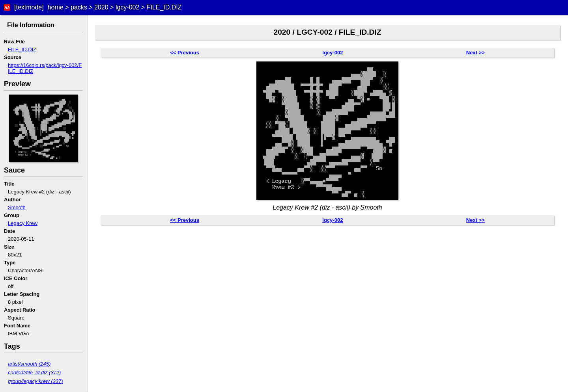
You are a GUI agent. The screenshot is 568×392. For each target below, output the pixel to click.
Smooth (17, 207)
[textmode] (29, 7)
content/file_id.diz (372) (34, 372)
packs (79, 7)
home (56, 7)
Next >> (476, 53)
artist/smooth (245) (29, 364)
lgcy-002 (127, 7)
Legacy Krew (23, 223)
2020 (101, 7)
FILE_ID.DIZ (164, 7)
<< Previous (185, 53)
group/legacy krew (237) (35, 381)
